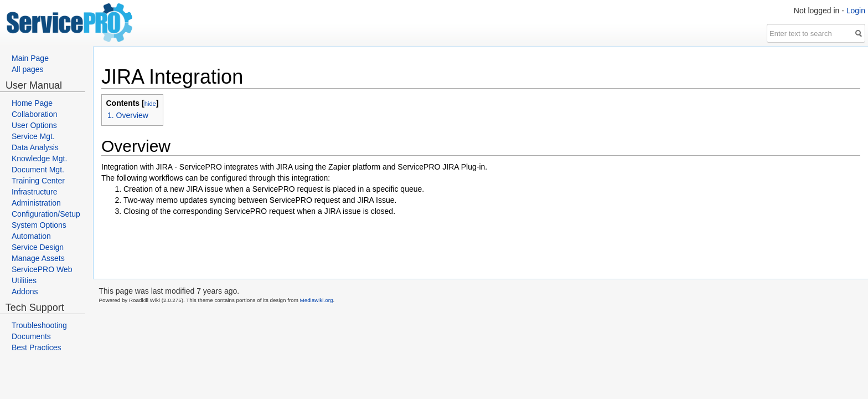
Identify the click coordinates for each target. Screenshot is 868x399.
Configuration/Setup (46, 214)
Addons (25, 291)
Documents (31, 336)
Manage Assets (38, 258)
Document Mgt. (38, 170)
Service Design (38, 247)
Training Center (38, 181)
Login (856, 11)
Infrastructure (34, 192)
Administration (36, 203)
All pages (28, 69)
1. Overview (128, 115)
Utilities (24, 280)
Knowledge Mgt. (39, 158)
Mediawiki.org (317, 300)
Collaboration (35, 114)
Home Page (32, 103)
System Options (39, 225)
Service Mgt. (33, 136)
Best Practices (36, 347)
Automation (31, 236)
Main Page (30, 58)
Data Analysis (35, 147)
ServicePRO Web (42, 269)
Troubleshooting (39, 325)
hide (150, 104)
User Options (34, 125)
